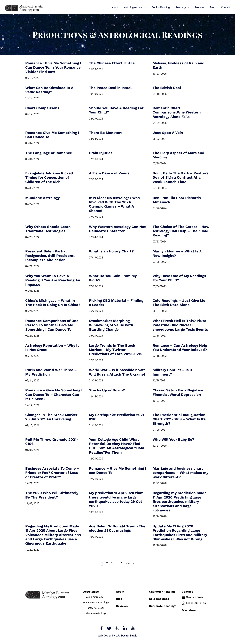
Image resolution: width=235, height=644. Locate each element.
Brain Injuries (101, 153)
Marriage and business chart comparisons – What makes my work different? (180, 473)
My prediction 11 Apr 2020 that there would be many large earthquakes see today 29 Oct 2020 (116, 499)
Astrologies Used (135, 7)
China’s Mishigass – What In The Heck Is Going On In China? (53, 303)
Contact (226, 7)
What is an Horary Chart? (111, 251)
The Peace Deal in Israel (110, 88)
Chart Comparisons (42, 108)
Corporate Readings (163, 606)
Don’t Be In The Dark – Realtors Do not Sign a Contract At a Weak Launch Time (181, 177)
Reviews (199, 7)
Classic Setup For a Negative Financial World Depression (178, 392)
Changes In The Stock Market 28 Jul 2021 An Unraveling (51, 417)
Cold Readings (159, 599)
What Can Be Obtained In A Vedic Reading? (49, 90)
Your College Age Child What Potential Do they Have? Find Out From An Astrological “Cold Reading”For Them (117, 446)
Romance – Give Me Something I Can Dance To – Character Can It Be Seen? (54, 394)
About (115, 7)
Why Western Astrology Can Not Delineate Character (117, 229)
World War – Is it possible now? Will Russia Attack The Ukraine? (117, 372)
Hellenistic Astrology (97, 603)
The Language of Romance (49, 153)
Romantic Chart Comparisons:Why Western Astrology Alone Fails (177, 112)
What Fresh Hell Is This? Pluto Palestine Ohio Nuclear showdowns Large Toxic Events (180, 325)
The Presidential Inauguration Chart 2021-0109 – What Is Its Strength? (179, 419)
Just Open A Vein (168, 133)
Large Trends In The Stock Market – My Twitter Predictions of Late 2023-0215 (116, 350)
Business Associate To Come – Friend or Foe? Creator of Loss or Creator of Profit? (52, 473)
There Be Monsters (106, 133)
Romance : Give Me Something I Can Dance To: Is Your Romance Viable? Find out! (53, 67)
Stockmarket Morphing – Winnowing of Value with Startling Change (111, 325)
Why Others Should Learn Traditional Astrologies (48, 229)
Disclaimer (189, 610)
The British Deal (167, 88)
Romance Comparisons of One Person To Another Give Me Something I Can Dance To (52, 325)
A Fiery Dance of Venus (109, 173)
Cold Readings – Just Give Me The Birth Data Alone (179, 303)
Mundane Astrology (43, 198)
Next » (130, 563)
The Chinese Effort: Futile (112, 63)
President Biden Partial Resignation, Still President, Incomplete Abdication (50, 256)
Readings (182, 7)
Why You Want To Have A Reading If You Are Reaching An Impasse (53, 280)
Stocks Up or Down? (107, 390)
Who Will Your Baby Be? (173, 439)
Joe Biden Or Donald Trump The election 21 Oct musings (117, 528)
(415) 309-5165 (196, 603)
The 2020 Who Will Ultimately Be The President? (52, 495)
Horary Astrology (95, 608)
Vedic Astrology (94, 597)
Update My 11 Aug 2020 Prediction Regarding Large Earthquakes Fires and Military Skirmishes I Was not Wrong (180, 533)
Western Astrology (96, 613)
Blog (213, 7)
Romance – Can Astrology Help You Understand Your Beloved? (180, 348)
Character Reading (162, 592)
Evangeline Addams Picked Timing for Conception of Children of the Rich (49, 177)
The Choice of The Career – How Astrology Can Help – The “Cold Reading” (181, 231)
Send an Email (195, 597)
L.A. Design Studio (126, 636)
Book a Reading (161, 7)
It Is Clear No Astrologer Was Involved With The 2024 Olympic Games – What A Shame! (114, 204)
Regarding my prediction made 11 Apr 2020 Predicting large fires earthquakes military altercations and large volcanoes (180, 502)
